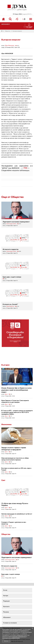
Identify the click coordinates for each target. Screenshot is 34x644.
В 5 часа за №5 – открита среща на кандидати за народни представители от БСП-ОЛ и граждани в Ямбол (17, 412)
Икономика (6, 425)
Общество (7, 31)
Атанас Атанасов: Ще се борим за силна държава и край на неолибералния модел (16, 390)
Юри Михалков (10, 46)
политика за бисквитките (19, 637)
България (5, 365)
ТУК (25, 168)
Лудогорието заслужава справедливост (16, 222)
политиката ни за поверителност (11, 638)
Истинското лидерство (11, 249)
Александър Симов (11, 224)
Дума (6, 394)
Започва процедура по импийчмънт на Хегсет (17, 514)
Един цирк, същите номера (12, 277)
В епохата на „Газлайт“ (10, 304)
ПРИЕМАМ (6, 641)
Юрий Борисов (10, 306)
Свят (3, 480)
